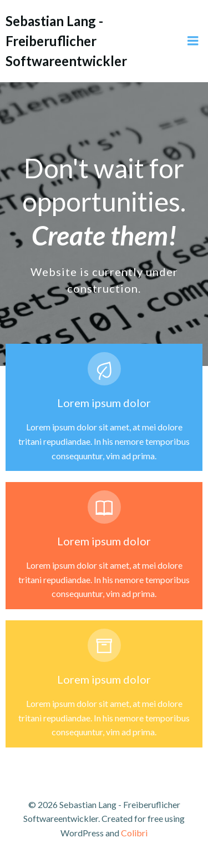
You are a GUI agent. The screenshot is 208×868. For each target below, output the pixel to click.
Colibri (134, 833)
